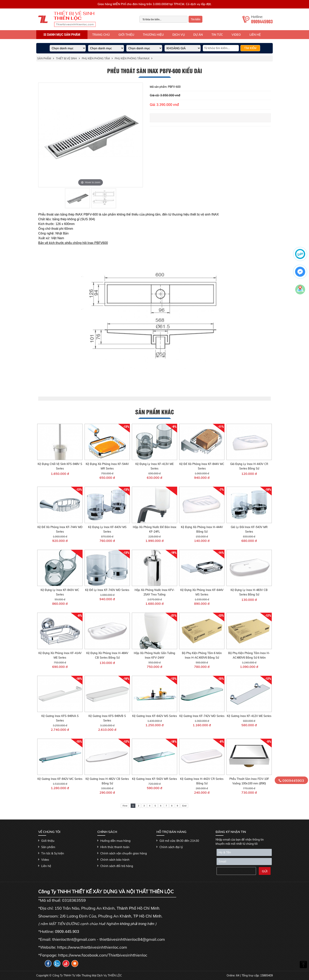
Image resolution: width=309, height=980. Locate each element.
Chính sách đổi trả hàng (117, 866)
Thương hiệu (153, 35)
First (125, 806)
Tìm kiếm (195, 19)
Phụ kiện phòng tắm (96, 58)
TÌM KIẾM (250, 48)
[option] (91, 135)
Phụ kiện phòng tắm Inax (132, 58)
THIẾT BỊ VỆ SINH (66, 58)
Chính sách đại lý (171, 847)
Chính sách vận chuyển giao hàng (124, 853)
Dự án (198, 35)
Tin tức (217, 35)
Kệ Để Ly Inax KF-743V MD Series (107, 590)
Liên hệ (255, 35)
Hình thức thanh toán (115, 847)
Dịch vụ (179, 35)
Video (236, 35)
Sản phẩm (44, 58)
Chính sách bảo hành (115, 860)
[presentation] (236, 872)
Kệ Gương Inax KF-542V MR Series (154, 779)
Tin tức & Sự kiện (53, 853)
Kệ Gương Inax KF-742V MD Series (202, 716)
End (184, 806)
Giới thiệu (126, 35)
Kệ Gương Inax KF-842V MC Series (60, 779)
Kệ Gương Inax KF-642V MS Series (155, 716)
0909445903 (291, 781)
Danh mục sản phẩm (62, 35)
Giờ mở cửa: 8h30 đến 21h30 (179, 841)
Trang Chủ (101, 35)
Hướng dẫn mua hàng (115, 841)
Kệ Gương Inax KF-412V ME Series (249, 716)
